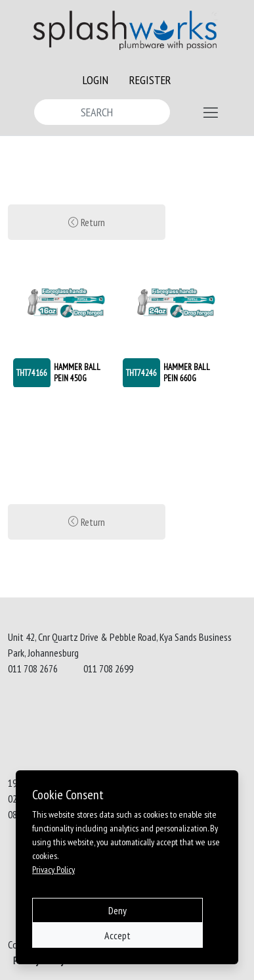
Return (87, 222)
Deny (117, 910)
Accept (117, 935)
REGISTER (150, 80)
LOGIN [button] (95, 80)
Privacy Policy (53, 870)
